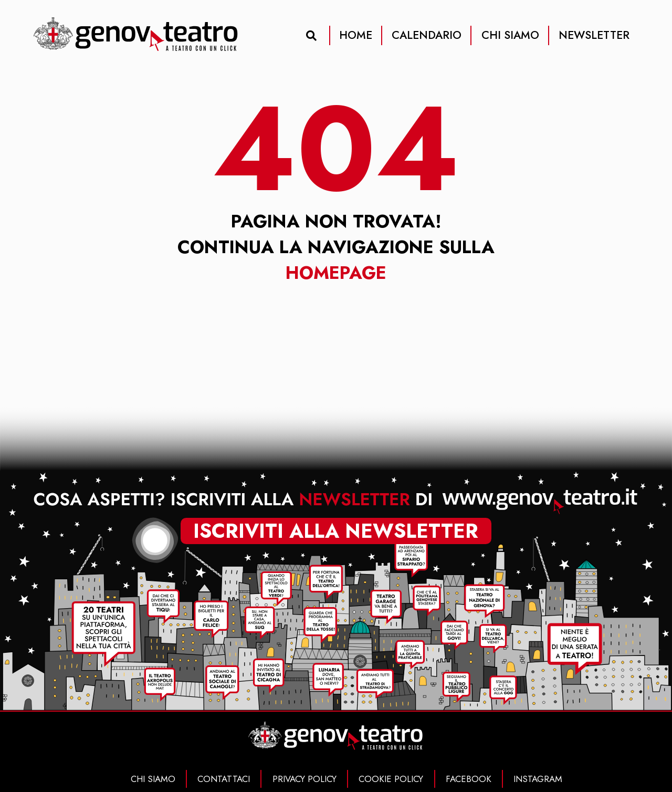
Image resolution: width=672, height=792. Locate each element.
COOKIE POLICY (391, 779)
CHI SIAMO (510, 35)
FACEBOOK (469, 779)
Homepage (336, 273)
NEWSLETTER (594, 35)
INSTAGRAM (538, 779)
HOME (356, 35)
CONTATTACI (224, 779)
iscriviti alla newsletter (336, 531)
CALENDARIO (427, 35)
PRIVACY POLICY (304, 779)
